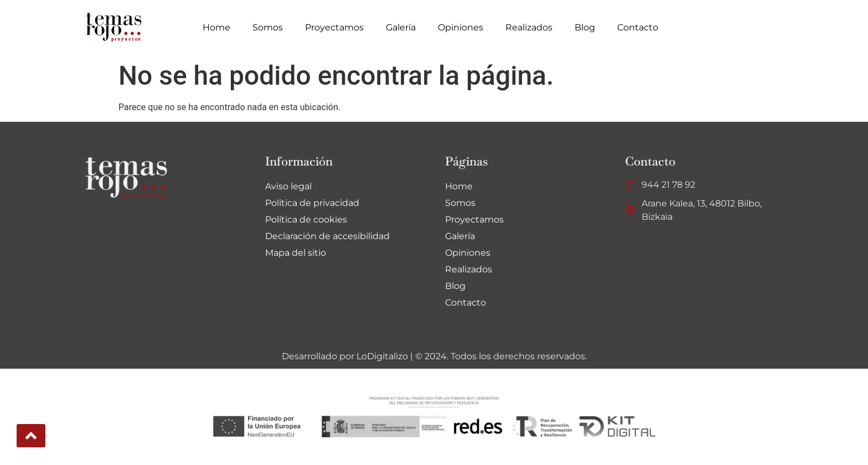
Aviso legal (288, 186)
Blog (585, 27)
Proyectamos (334, 27)
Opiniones (461, 27)
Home (216, 27)
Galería (401, 27)
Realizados (529, 27)
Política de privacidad (312, 203)
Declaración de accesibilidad (327, 236)
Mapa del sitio (296, 253)
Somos (268, 27)
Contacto (638, 27)
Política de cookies (306, 219)
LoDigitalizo (382, 356)
